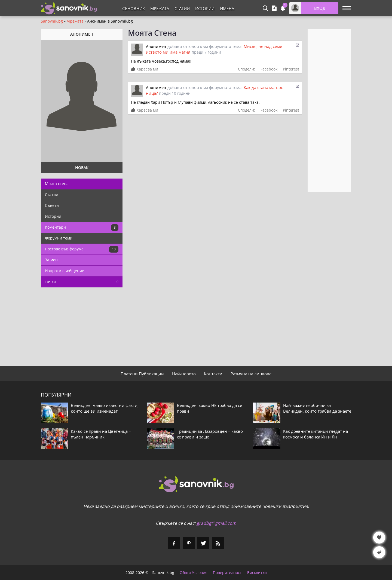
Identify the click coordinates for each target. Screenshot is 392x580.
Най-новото (184, 374)
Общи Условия (194, 573)
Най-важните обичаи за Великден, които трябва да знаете (317, 408)
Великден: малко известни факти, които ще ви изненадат (105, 408)
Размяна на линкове (251, 374)
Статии (182, 8)
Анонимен (156, 46)
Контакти (213, 374)
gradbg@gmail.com (216, 523)
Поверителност (227, 573)
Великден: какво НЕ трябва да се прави (209, 408)
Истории (205, 8)
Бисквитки (257, 573)
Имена (227, 8)
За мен (51, 260)
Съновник (134, 8)
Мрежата (160, 8)
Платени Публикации (142, 374)
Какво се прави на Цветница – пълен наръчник (101, 434)
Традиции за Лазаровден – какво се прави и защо (210, 434)
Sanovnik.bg (52, 21)
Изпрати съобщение (65, 271)
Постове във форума (82, 249)
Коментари (82, 228)
